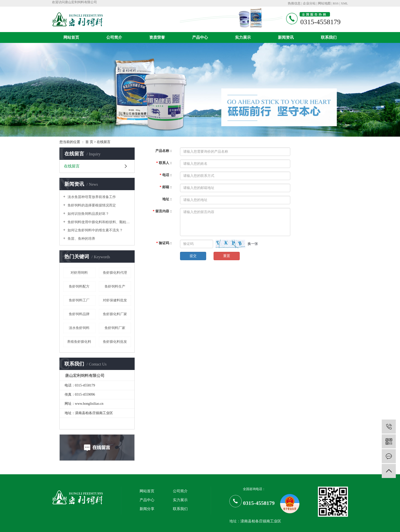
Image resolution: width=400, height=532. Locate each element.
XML (344, 3)
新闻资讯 (286, 37)
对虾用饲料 (79, 273)
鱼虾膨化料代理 (115, 273)
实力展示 (243, 37)
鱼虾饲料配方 (79, 286)
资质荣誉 (157, 37)
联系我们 (329, 37)
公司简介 (114, 37)
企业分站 (309, 3)
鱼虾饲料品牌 (79, 314)
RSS (336, 3)
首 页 (89, 142)
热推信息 (294, 3)
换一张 (253, 244)
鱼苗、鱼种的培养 (81, 239)
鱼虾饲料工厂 (79, 300)
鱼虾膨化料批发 (115, 342)
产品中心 (200, 37)
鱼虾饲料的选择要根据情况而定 (91, 205)
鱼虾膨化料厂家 (115, 314)
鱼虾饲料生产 (115, 286)
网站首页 (71, 37)
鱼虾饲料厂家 (115, 328)
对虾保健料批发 (115, 300)
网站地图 (324, 3)
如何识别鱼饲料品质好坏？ (88, 214)
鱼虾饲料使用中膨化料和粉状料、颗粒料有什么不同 (99, 222)
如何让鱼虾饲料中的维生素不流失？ (95, 230)
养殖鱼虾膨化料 (79, 342)
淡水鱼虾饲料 (79, 328)
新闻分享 (147, 509)
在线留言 (72, 166)
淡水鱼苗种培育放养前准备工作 (91, 197)
